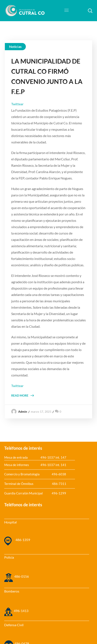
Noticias (15, 46)
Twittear (17, 104)
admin (23, 412)
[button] (90, 11)
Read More (20, 395)
